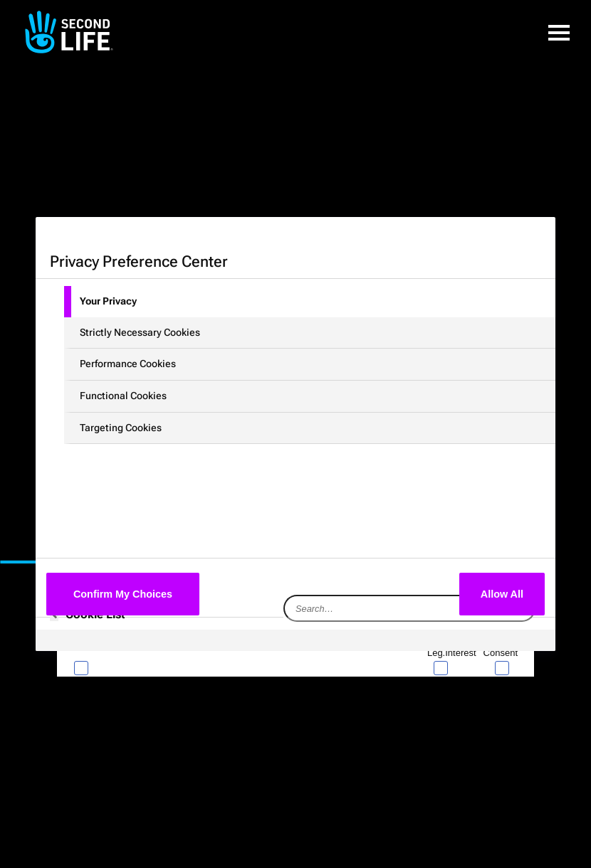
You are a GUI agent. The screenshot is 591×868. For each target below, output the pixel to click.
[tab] (310, 302)
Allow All (502, 594)
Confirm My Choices (123, 594)
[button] (559, 32)
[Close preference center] (409, 260)
